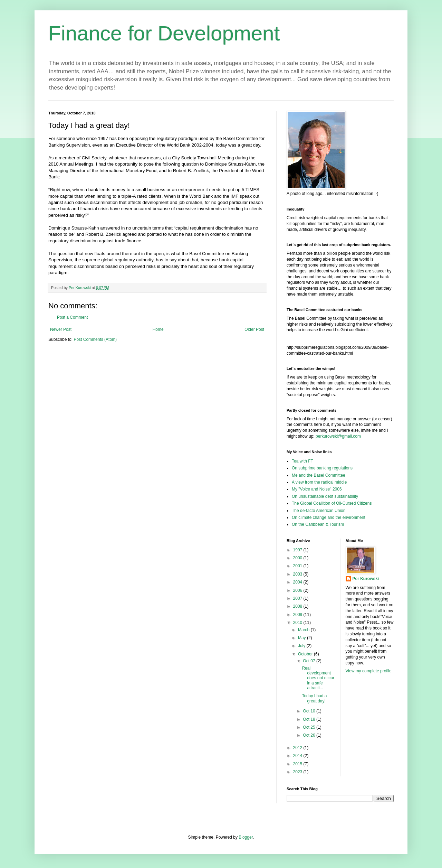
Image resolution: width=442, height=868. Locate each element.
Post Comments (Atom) (95, 339)
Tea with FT (302, 461)
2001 (298, 566)
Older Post (254, 329)
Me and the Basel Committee (319, 475)
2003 (298, 574)
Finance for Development (164, 33)
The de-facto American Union (319, 511)
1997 (298, 550)
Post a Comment (72, 317)
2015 (298, 764)
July (302, 646)
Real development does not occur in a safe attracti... (318, 678)
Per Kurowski (366, 579)
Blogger (246, 837)
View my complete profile (369, 671)
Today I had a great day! (314, 698)
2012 (298, 748)
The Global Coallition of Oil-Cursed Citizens (332, 503)
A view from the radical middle (319, 482)
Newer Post (61, 329)
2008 (298, 606)
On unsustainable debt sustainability (325, 496)
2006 (298, 590)
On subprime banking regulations (322, 468)
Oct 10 (310, 711)
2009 (298, 615)
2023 (298, 772)
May (302, 638)
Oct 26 (310, 735)
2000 (298, 558)
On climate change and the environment (329, 517)
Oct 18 (310, 719)
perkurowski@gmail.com (338, 436)
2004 (298, 582)
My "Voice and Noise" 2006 (317, 489)
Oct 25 (310, 727)
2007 (298, 598)
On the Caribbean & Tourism (318, 524)
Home (158, 329)
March (304, 630)
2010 (298, 623)
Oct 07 (310, 661)
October (306, 654)
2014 (298, 756)
